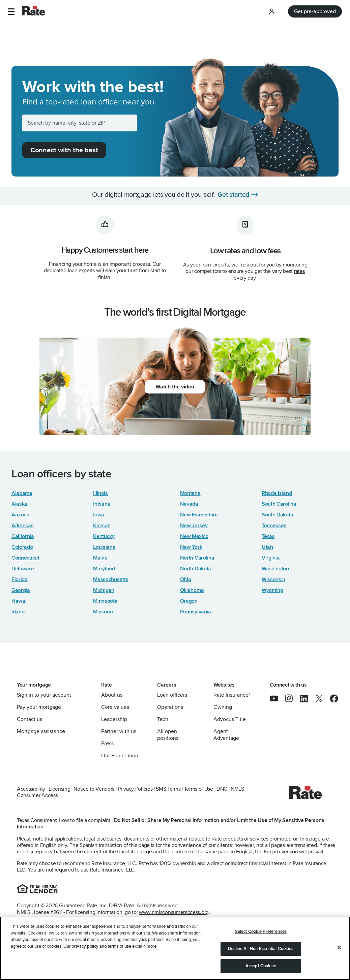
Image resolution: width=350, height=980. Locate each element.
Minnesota (105, 601)
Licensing (59, 789)
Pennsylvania (196, 612)
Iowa (99, 515)
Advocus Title (230, 719)
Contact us (30, 719)
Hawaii (20, 601)
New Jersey (194, 526)
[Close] (339, 948)
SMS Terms (168, 789)
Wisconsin (273, 579)
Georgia (21, 590)
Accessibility (31, 789)
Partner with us (119, 731)
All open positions (168, 735)
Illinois (100, 493)
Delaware (23, 569)
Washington (275, 569)
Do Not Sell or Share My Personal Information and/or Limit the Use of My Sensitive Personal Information (171, 824)
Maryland (104, 569)
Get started (234, 195)
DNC (222, 789)
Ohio (186, 579)
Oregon (189, 601)
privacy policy (85, 946)
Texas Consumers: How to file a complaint (64, 820)
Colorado (22, 547)
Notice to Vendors (94, 789)
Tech (163, 719)
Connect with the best (64, 150)
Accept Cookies (261, 966)
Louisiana (104, 547)
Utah (267, 547)
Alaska (19, 504)
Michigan (104, 590)
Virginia (271, 558)
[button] (11, 12)
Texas (268, 536)
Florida (20, 579)
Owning (223, 707)
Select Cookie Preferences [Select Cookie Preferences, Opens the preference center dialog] (261, 931)
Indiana (102, 504)
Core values (115, 707)
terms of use (119, 946)
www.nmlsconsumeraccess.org (174, 912)
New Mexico (194, 536)
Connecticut (25, 558)
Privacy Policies (135, 789)
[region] (175, 948)
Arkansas (23, 526)
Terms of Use (199, 789)
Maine (100, 558)
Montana (190, 493)
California (23, 536)
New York (191, 547)
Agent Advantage (226, 735)
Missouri (103, 612)
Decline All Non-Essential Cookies (261, 949)
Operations (170, 707)
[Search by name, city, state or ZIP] (80, 123)
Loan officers (172, 695)
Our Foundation (120, 756)
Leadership (114, 719)
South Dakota (277, 515)
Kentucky (104, 536)
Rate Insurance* (232, 695)
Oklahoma (192, 590)
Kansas (102, 526)
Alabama (22, 493)
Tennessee (274, 526)
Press (107, 744)
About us (112, 695)
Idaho (18, 612)
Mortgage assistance (41, 731)
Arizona (21, 515)
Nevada (189, 504)
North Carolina (197, 558)
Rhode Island (277, 493)
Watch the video (175, 387)
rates (299, 271)
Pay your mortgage (39, 707)
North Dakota (196, 569)
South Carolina (279, 504)
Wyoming (272, 590)
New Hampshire (199, 515)
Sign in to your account (44, 695)
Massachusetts (111, 579)
